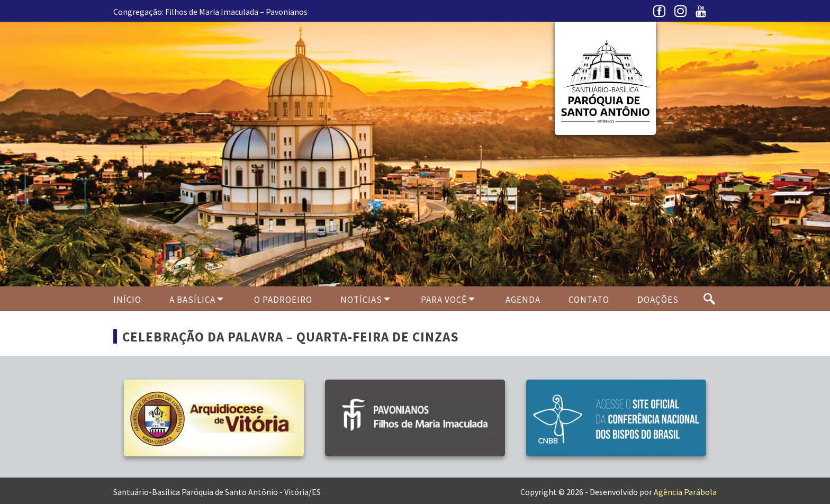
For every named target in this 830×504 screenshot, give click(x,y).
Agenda (523, 300)
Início (127, 300)
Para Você (444, 300)
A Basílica (192, 300)
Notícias (361, 300)
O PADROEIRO (283, 300)
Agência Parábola (685, 492)
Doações (658, 300)
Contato (589, 300)
